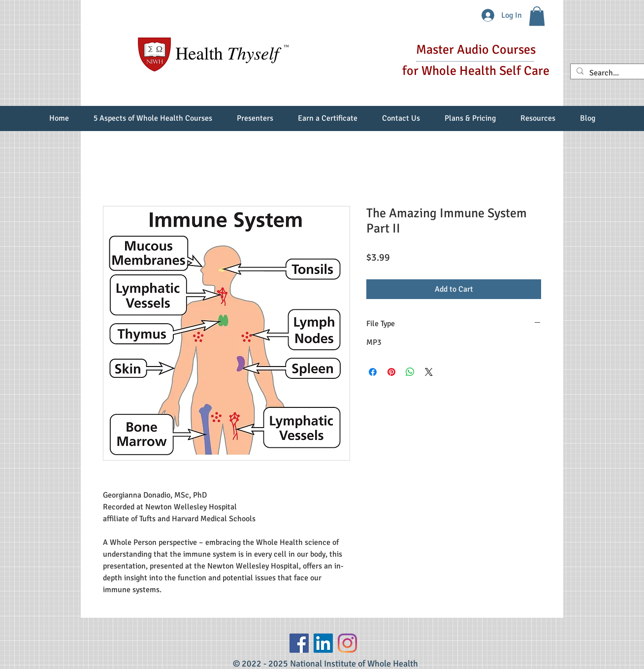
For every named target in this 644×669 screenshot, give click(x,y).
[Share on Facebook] (373, 372)
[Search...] (613, 73)
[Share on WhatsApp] (410, 372)
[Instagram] (347, 643)
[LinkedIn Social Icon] (323, 643)
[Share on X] (429, 372)
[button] (537, 16)
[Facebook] (299, 643)
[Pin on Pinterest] (391, 372)
